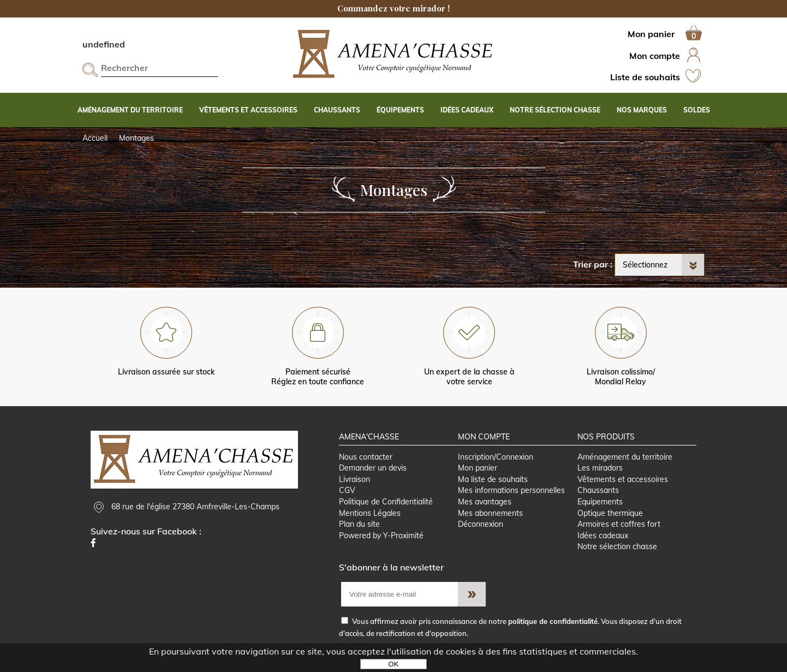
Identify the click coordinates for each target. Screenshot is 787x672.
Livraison (354, 479)
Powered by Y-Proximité (381, 536)
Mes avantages (485, 502)
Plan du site (359, 524)
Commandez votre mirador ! (393, 8)
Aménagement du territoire (625, 457)
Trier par (591, 264)
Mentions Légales (370, 513)
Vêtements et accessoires (623, 479)
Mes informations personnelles (511, 490)
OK (393, 664)
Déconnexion (481, 524)
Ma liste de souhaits (493, 479)
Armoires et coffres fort (619, 524)
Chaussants (598, 490)
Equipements (600, 502)
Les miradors (600, 468)
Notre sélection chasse (617, 546)
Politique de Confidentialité (386, 502)
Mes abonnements (490, 513)
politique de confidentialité (553, 621)
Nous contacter (366, 457)
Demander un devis (373, 468)
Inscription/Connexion (496, 457)
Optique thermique (610, 513)
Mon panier (478, 468)
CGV (347, 490)
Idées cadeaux (603, 536)
